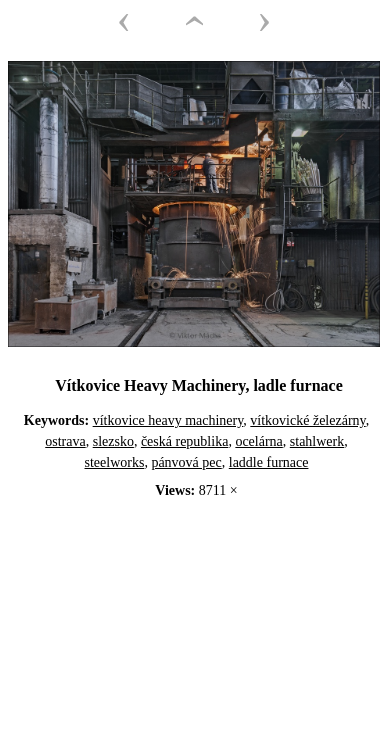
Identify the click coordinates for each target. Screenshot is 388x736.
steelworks (115, 462)
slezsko (113, 441)
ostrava (65, 441)
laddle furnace (269, 462)
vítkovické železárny (307, 420)
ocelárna (258, 441)
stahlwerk (317, 441)
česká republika (184, 441)
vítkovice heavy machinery (168, 420)
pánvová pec (186, 462)
